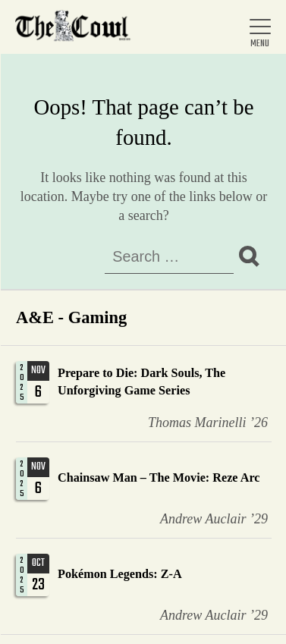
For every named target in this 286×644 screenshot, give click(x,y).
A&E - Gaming (71, 317)
